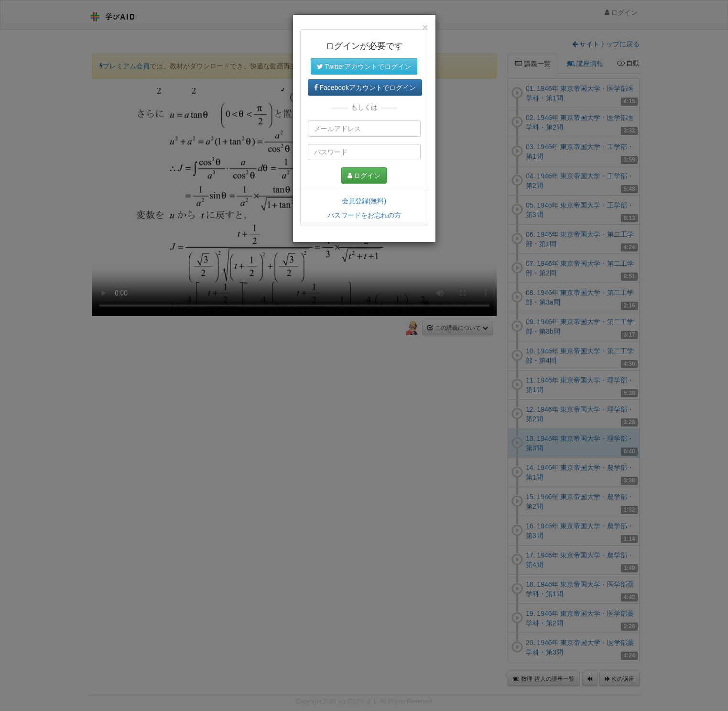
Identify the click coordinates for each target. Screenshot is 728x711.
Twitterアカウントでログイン (364, 66)
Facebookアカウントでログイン (365, 88)
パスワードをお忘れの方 (364, 215)
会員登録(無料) (364, 201)
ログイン (364, 175)
